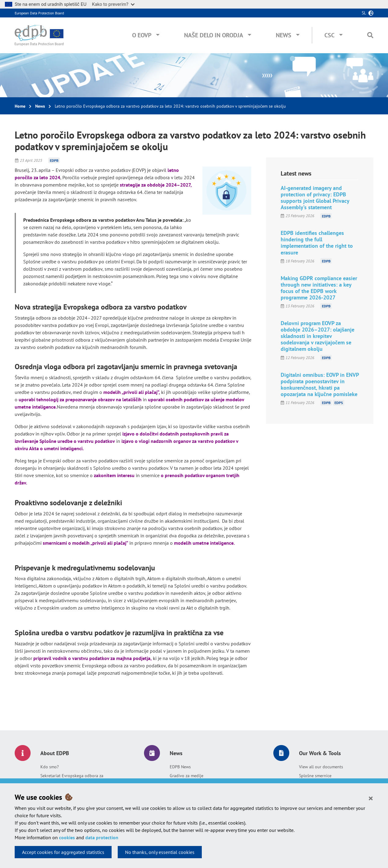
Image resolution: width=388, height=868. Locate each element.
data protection (102, 837)
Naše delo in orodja (214, 35)
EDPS (339, 403)
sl (364, 13)
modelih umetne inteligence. (204, 543)
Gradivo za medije (187, 776)
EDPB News (180, 767)
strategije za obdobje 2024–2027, (156, 185)
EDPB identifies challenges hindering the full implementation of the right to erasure (317, 243)
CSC (329, 35)
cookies (67, 837)
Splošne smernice (315, 776)
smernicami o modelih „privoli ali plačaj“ (85, 543)
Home (20, 106)
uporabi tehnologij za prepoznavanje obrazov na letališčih (80, 399)
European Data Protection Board (39, 13)
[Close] (371, 798)
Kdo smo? (50, 767)
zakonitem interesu (114, 475)
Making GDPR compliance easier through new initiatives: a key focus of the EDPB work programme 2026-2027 (319, 288)
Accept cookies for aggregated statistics (63, 852)
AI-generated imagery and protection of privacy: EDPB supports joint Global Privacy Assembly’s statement (315, 198)
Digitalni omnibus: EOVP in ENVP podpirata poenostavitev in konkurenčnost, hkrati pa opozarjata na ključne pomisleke (320, 384)
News (284, 35)
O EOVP (142, 35)
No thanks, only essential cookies (160, 852)
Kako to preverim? (113, 4)
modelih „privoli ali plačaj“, (132, 392)
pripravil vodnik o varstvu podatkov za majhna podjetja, (92, 658)
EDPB (54, 160)
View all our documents (321, 767)
